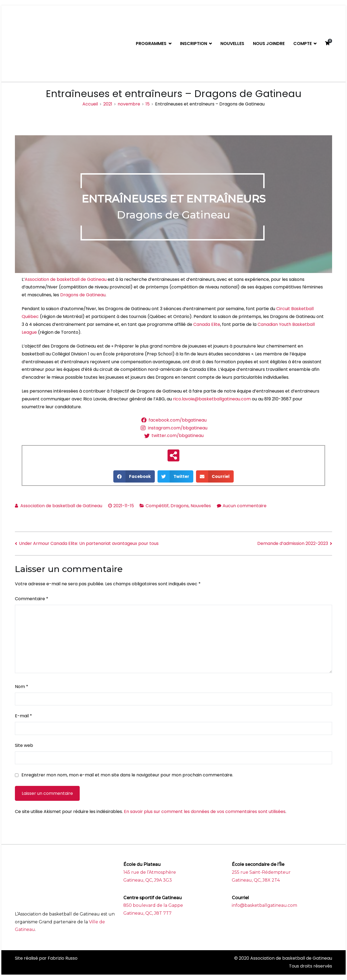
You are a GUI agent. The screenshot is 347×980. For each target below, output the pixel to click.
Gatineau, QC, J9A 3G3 (148, 880)
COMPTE (303, 44)
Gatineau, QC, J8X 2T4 (256, 880)
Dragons (180, 506)
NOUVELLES (232, 44)
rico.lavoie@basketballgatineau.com (212, 399)
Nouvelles (201, 506)
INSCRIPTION (194, 44)
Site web (24, 745)
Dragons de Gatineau (83, 295)
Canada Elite (207, 324)
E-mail (23, 716)
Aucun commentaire (245, 506)
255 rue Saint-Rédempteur (261, 872)
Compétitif (157, 506)
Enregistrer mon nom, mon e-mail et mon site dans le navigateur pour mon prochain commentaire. (127, 775)
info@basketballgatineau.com (264, 905)
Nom (22, 687)
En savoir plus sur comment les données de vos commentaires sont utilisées (205, 812)
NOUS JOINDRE (269, 44)
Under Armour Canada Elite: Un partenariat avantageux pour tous (89, 543)
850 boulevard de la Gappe (153, 905)
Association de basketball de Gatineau (66, 279)
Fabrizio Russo (63, 958)
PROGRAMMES (151, 44)
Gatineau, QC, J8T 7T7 (147, 913)
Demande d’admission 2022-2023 (293, 543)
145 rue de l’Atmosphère (150, 872)
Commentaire (32, 599)
